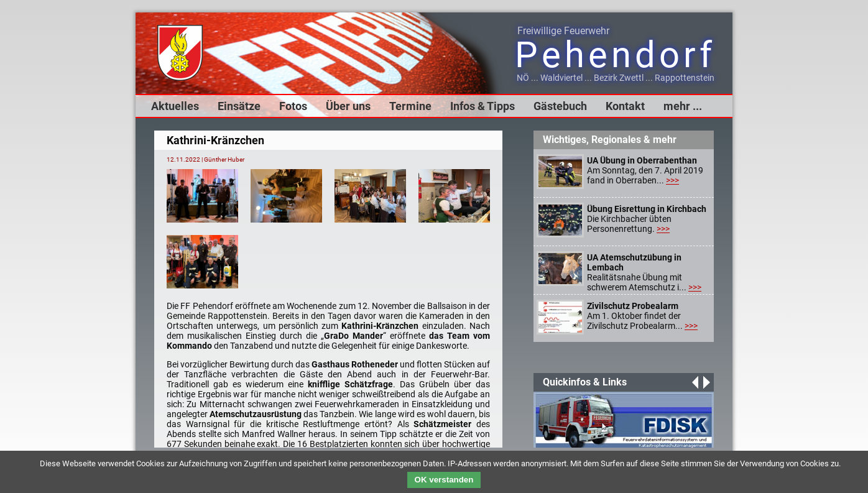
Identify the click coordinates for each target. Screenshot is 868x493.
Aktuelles (175, 106)
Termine (410, 106)
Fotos (293, 106)
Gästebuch (560, 106)
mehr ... (683, 106)
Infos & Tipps (482, 106)
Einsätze (239, 106)
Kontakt (625, 106)
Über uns (348, 106)
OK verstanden (444, 480)
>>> (672, 180)
